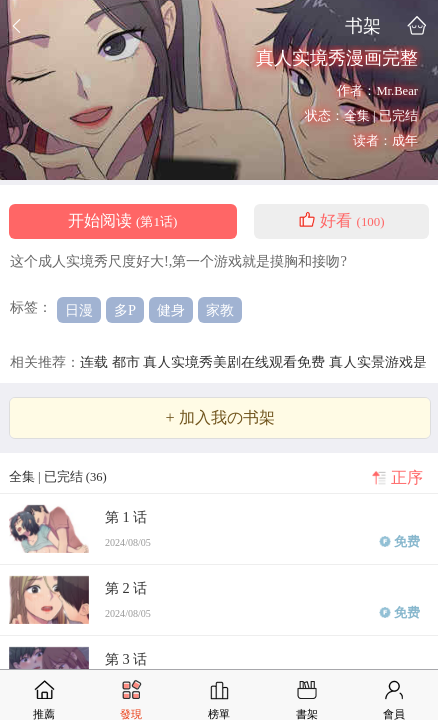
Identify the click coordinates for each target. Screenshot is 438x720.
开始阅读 (122, 221)
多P (125, 310)
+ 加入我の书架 (219, 418)
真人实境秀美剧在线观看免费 (236, 362)
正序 (407, 478)
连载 (96, 362)
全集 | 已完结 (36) (58, 477)
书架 (363, 25)
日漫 (79, 310)
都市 (128, 362)
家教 (220, 310)
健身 (171, 310)
